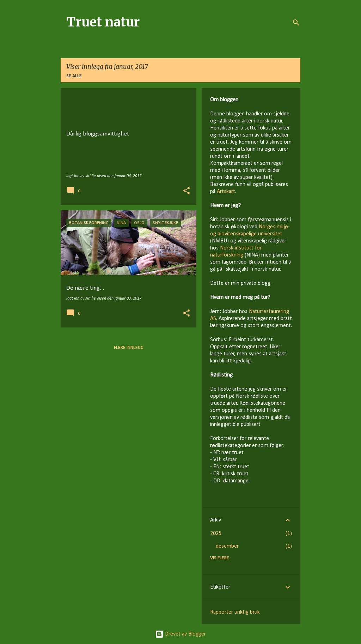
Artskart (226, 192)
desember (227, 546)
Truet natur (103, 22)
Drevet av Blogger (180, 634)
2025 (216, 534)
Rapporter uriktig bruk (235, 612)
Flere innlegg (129, 347)
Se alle (74, 76)
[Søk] (296, 23)
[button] (186, 191)
